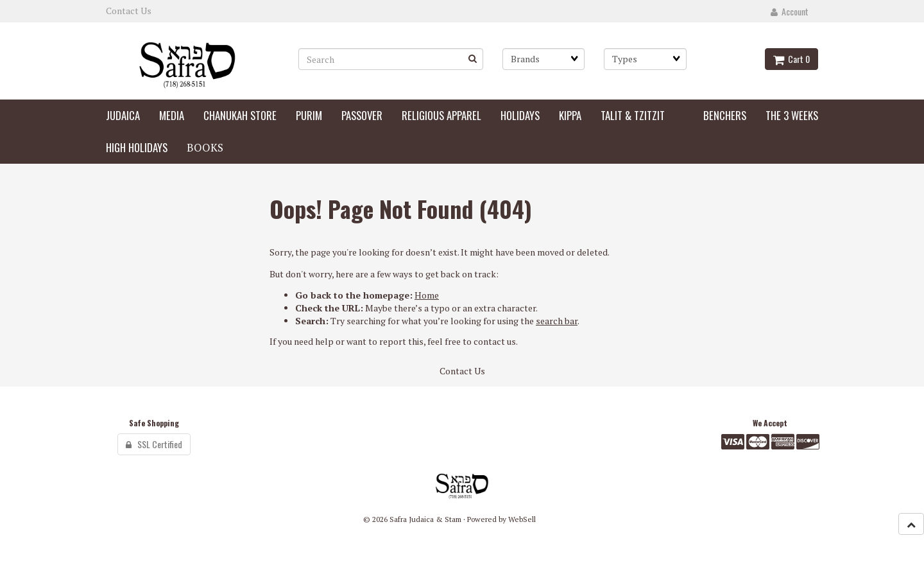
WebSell (522, 519)
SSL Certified (154, 444)
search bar (557, 321)
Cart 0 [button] (791, 59)
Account (790, 11)
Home (427, 295)
